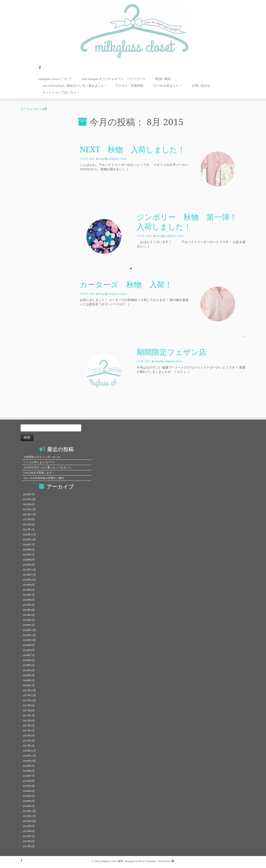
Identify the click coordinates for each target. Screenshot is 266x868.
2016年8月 (29, 771)
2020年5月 (29, 555)
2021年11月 (29, 514)
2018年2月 (29, 680)
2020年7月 (29, 545)
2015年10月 (29, 821)
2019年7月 (29, 595)
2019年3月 (29, 615)
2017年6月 (29, 720)
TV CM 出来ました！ (167, 86)
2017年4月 (29, 731)
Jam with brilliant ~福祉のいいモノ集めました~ (74, 86)
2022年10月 (29, 499)
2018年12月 (29, 630)
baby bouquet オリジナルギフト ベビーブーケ (114, 79)
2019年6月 (29, 600)
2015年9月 (29, 826)
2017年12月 (29, 690)
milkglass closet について (55, 79)
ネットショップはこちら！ (61, 92)
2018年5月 (29, 665)
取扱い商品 (163, 79)
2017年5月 (29, 726)
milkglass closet (117, 159)
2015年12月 (29, 811)
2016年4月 (29, 791)
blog (102, 159)
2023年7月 (29, 494)
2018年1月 (29, 685)
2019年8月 (29, 590)
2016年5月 (29, 786)
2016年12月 (29, 751)
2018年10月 (29, 640)
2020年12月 (29, 534)
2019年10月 (29, 580)
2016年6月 (29, 781)
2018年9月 (29, 645)
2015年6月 (29, 841)
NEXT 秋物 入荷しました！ (132, 149)
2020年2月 (29, 565)
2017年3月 (29, 736)
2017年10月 (29, 700)
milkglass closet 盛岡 (112, 861)
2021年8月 (29, 519)
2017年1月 (29, 746)
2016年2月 (29, 801)
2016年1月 (29, 806)
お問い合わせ (201, 86)
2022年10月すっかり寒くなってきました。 (49, 467)
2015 (36, 109)
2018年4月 (29, 670)
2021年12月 (29, 509)
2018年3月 (29, 675)
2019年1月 (29, 625)
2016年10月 (29, 761)
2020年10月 (29, 539)
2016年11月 (29, 756)
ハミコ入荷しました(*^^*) (39, 462)
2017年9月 (29, 705)
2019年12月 (29, 570)
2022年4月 (29, 504)
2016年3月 (29, 796)
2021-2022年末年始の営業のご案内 (44, 478)
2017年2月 (29, 741)
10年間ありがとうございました (42, 457)
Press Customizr (147, 861)
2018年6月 (29, 660)
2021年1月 (29, 529)
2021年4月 (29, 524)
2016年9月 (29, 766)
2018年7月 (29, 655)
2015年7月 (29, 836)
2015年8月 (29, 831)
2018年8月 (29, 650)
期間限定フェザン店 (172, 352)
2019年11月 (29, 575)
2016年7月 (29, 776)
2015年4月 (29, 846)
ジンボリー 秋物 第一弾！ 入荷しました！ (191, 222)
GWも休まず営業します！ (39, 473)
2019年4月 (29, 610)
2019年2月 (29, 620)
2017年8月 (29, 710)
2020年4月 (29, 560)
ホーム (25, 109)
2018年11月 (29, 635)
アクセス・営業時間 (129, 86)
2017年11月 (29, 695)
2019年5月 (29, 605)
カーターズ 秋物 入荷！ (126, 284)
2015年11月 (29, 816)
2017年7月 (29, 715)
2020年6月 (29, 550)
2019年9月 (29, 585)
